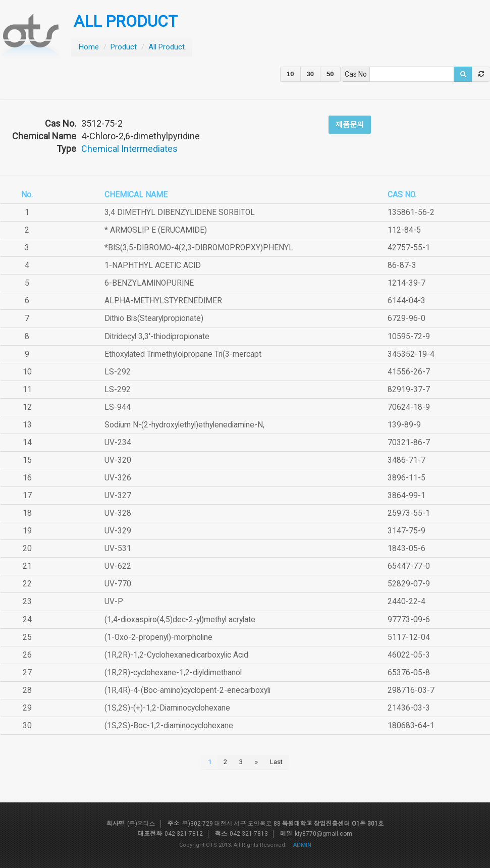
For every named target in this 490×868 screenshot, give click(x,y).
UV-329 (118, 531)
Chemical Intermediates (129, 149)
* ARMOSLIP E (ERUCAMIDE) (156, 230)
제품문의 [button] (350, 124)
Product (124, 47)
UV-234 (118, 443)
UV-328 (118, 513)
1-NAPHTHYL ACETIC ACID (153, 265)
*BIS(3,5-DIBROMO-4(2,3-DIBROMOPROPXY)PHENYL (199, 248)
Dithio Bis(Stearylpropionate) (154, 318)
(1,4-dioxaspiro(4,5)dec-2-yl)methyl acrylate (180, 620)
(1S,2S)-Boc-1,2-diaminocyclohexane (169, 726)
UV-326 (118, 478)
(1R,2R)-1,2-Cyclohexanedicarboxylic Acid (176, 655)
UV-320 (118, 460)
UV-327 (118, 496)
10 (290, 74)
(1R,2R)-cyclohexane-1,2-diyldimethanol (173, 673)
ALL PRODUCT (126, 21)
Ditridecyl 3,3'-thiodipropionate (157, 337)
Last (276, 762)
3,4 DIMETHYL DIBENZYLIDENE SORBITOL (180, 212)
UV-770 (118, 584)
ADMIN (302, 845)
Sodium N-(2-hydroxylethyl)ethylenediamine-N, (184, 425)
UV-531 (118, 549)
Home (89, 47)
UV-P (114, 602)
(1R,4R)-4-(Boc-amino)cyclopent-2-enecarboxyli (187, 690)
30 (310, 74)
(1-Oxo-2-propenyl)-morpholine (158, 637)
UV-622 (118, 566)
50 (330, 74)
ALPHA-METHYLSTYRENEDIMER (163, 301)
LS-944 (118, 407)
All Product (167, 47)
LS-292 (118, 372)
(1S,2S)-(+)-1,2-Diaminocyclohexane (167, 708)
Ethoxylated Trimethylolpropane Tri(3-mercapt (183, 354)
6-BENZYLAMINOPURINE (149, 283)
